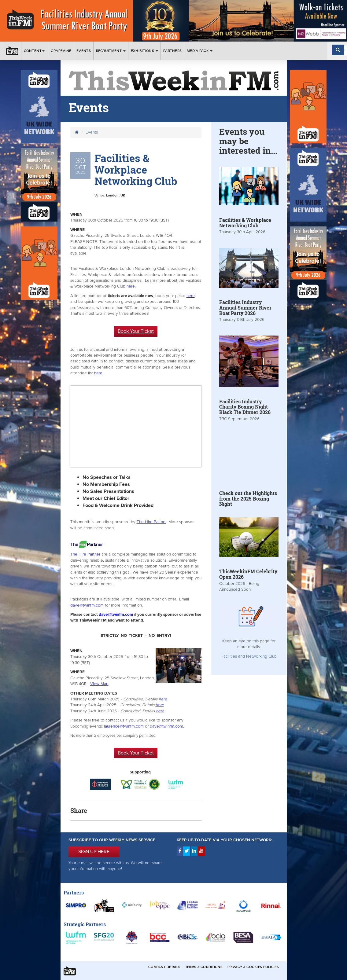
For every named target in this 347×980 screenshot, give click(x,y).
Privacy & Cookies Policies (253, 967)
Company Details (164, 967)
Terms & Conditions (204, 967)
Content (35, 51)
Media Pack (200, 51)
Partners (172, 51)
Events (84, 51)
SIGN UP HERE (94, 852)
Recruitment (111, 51)
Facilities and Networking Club (249, 656)
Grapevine (61, 51)
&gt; (136, 426)
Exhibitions (145, 51)
